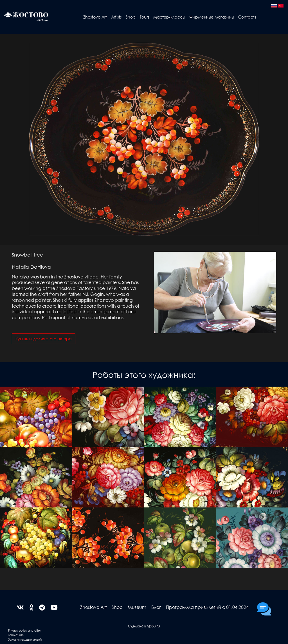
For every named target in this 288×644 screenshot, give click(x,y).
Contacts (247, 17)
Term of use (16, 635)
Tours (144, 17)
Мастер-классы (169, 17)
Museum (137, 607)
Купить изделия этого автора (44, 339)
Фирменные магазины (212, 17)
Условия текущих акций (25, 639)
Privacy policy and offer (24, 630)
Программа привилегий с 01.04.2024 (207, 607)
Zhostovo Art (95, 17)
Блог (156, 607)
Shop (131, 17)
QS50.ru (153, 626)
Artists (116, 17)
